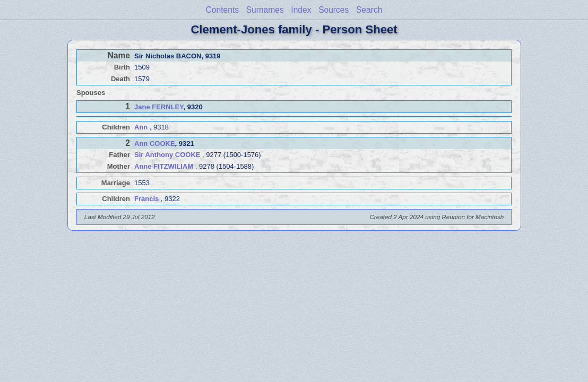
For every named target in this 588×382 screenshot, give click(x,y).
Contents (222, 10)
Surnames (265, 10)
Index (301, 10)
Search (369, 10)
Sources (334, 10)
